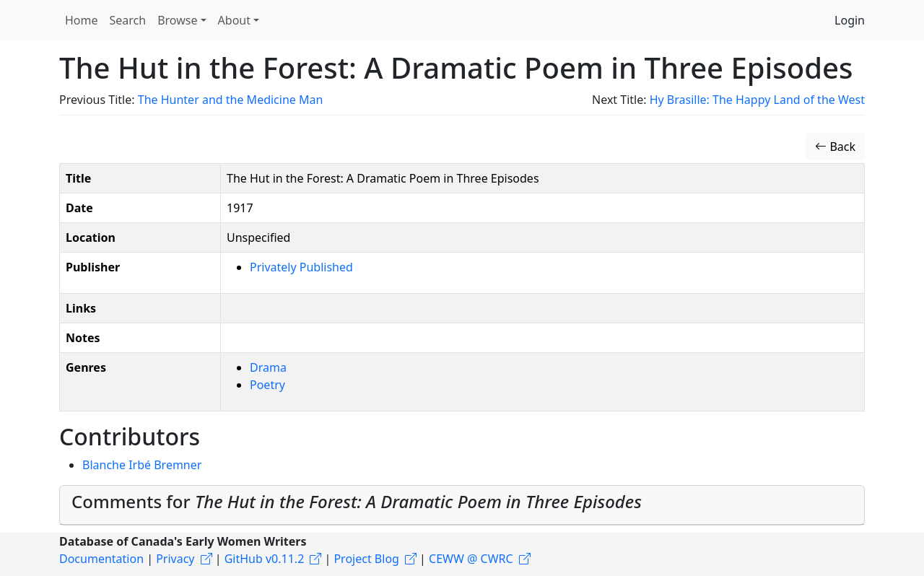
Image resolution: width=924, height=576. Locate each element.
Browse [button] (177, 20)
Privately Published (301, 267)
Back (835, 147)
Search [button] (128, 20)
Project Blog (366, 559)
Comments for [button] (357, 501)
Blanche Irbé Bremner (142, 465)
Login (850, 20)
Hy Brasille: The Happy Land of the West (757, 100)
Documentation (101, 559)
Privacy (175, 559)
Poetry (267, 385)
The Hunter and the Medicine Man (231, 100)
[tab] (462, 505)
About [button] (234, 20)
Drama (268, 367)
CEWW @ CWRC (471, 559)
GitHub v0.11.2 (265, 559)
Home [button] (82, 20)
